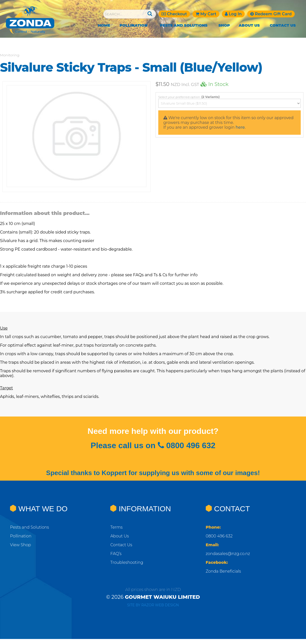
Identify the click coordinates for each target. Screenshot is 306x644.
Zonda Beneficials (223, 571)
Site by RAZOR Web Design (153, 605)
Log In (233, 14)
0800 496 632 (219, 536)
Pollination (134, 25)
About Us (249, 25)
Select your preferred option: (189, 97)
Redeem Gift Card (271, 14)
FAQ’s (116, 554)
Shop (224, 25)
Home (104, 25)
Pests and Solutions (184, 25)
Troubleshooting (127, 562)
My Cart (206, 14)
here (240, 127)
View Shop (20, 545)
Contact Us (283, 25)
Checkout (174, 14)
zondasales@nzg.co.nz (228, 554)
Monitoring (10, 55)
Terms (116, 527)
